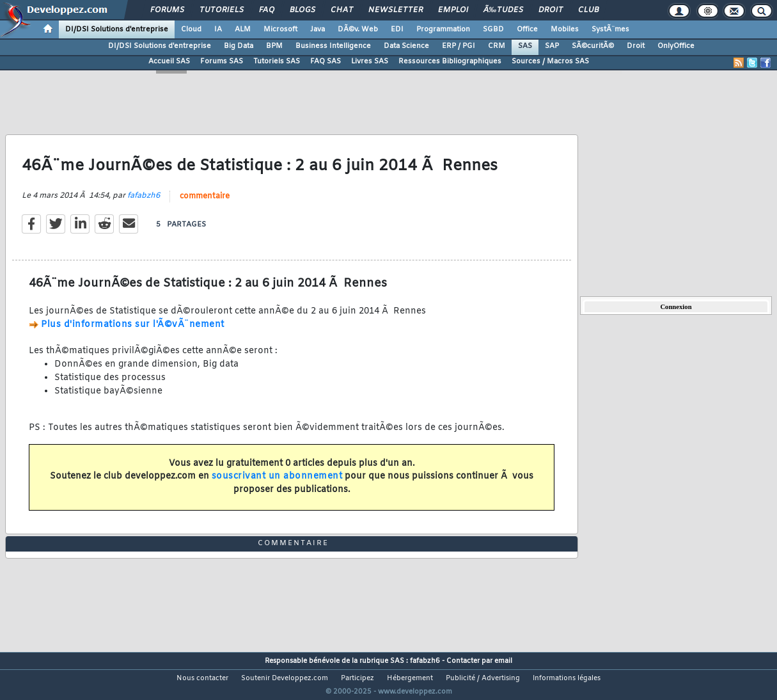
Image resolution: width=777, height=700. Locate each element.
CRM (497, 46)
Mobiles (565, 29)
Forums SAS (222, 61)
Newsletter (396, 10)
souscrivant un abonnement (277, 485)
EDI (397, 29)
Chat (342, 10)
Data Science (406, 46)
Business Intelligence (333, 46)
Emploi (453, 10)
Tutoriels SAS (277, 61)
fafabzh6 (144, 204)
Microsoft (280, 29)
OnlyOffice (676, 46)
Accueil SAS (169, 61)
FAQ (267, 10)
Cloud (191, 29)
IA (218, 29)
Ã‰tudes (503, 10)
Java (318, 29)
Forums (167, 10)
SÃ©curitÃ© (593, 46)
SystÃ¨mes (610, 29)
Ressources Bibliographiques (450, 61)
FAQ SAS (326, 61)
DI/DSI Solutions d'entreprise (117, 29)
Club (588, 10)
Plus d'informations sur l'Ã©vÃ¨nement (133, 332)
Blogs (302, 10)
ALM (243, 29)
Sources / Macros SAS (550, 61)
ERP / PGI (459, 46)
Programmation (443, 29)
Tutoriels (222, 10)
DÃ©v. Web (358, 29)
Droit (551, 10)
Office (527, 29)
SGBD (493, 29)
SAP (552, 46)
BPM (274, 46)
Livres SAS (370, 61)
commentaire (205, 205)
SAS (525, 46)
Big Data (239, 46)
